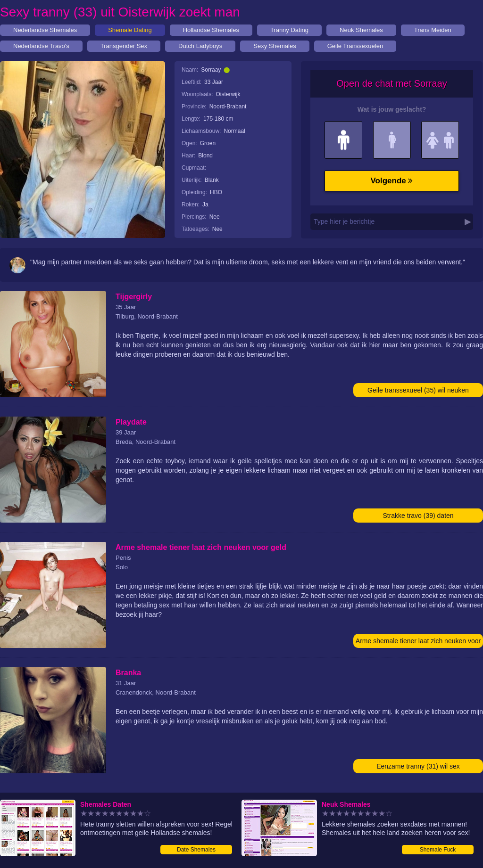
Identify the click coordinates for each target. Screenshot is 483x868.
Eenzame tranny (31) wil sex (418, 766)
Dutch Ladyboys (200, 46)
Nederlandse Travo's (41, 46)
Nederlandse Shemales (45, 30)
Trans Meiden (433, 30)
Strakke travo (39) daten (418, 516)
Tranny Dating (289, 30)
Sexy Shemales (275, 46)
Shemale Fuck (438, 850)
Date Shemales (196, 850)
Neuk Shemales (361, 30)
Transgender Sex (124, 46)
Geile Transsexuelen (355, 46)
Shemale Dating (130, 30)
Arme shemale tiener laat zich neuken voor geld (418, 643)
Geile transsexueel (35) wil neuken (418, 390)
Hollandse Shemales (211, 30)
